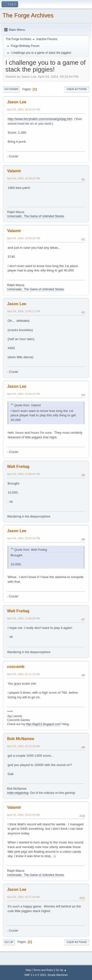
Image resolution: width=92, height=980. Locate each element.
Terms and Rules (43, 970)
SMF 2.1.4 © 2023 (35, 975)
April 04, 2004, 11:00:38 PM (24, 618)
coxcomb (16, 667)
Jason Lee (17, 102)
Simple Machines (58, 975)
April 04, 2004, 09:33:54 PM (24, 109)
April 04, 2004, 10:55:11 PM (24, 311)
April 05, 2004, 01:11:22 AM (23, 674)
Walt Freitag (18, 467)
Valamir (14, 171)
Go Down (11, 89)
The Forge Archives (28, 15)
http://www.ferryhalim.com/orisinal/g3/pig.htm (40, 119)
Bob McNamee (21, 739)
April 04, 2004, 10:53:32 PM (24, 238)
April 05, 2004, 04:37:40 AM (23, 897)
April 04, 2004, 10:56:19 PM (24, 394)
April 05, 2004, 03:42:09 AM (23, 815)
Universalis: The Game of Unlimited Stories (36, 216)
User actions (77, 89)
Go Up (9, 942)
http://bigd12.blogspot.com (43, 724)
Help (28, 970)
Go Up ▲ (61, 970)
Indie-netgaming (18, 793)
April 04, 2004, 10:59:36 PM (24, 538)
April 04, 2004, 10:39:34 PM (24, 178)
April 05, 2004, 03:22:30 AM (23, 746)
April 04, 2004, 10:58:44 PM (24, 474)
